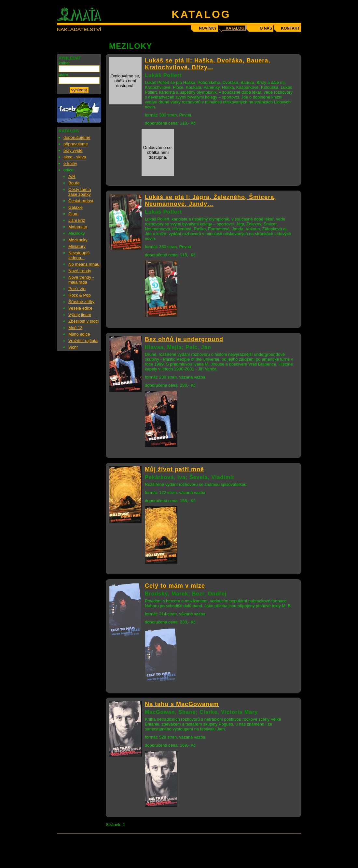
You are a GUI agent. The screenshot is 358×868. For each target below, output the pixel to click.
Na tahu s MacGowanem (182, 704)
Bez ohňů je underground (184, 339)
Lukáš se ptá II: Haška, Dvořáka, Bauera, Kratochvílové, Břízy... (207, 64)
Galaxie (76, 207)
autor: (64, 75)
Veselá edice (80, 308)
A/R (72, 176)
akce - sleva (75, 157)
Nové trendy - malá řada (81, 280)
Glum (73, 214)
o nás (266, 28)
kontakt (290, 28)
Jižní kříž (77, 220)
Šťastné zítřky (81, 302)
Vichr (73, 347)
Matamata (78, 227)
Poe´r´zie (77, 289)
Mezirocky (78, 240)
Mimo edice (79, 334)
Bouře (74, 183)
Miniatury (77, 246)
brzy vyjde (73, 150)
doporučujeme (77, 137)
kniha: (64, 63)
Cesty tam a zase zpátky (80, 192)
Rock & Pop (80, 295)
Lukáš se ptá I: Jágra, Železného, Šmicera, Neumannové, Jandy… (210, 200)
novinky (208, 28)
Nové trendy (80, 271)
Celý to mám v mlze (175, 586)
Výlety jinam (80, 315)
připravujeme (76, 144)
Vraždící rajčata (83, 341)
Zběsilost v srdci (83, 321)
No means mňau (84, 264)
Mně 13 (75, 328)
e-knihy (70, 163)
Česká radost (81, 201)
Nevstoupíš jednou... (79, 255)
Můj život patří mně (174, 469)
